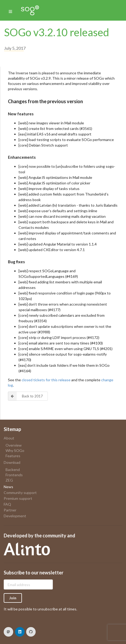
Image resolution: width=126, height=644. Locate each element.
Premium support (18, 498)
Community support (20, 493)
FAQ (7, 504)
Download (12, 462)
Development (15, 516)
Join (13, 598)
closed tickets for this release (46, 380)
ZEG (9, 480)
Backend (13, 470)
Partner (10, 510)
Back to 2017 (25, 396)
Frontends (14, 475)
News (8, 487)
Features (13, 456)
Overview (14, 445)
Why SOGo (15, 450)
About (9, 438)
